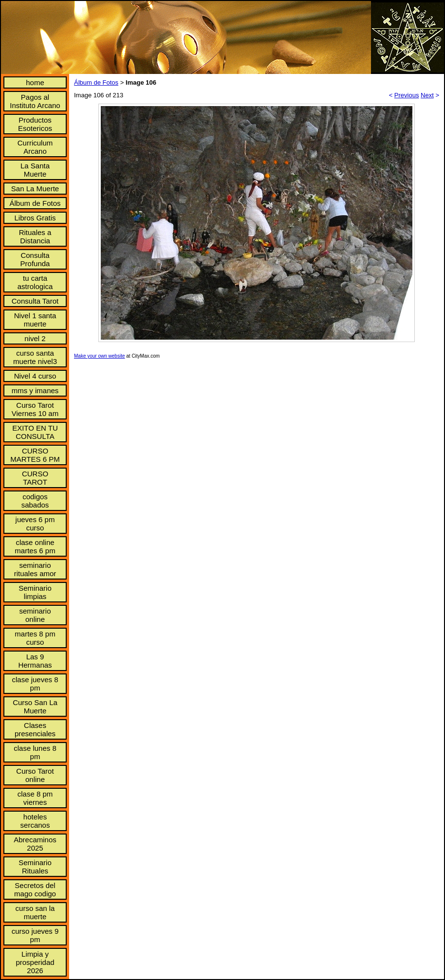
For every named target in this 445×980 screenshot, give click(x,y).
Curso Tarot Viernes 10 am (35, 409)
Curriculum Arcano (35, 147)
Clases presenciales (35, 729)
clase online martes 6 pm (35, 546)
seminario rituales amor (35, 569)
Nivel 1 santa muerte (35, 320)
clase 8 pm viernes (35, 798)
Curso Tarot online (35, 775)
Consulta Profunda (35, 259)
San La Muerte (35, 189)
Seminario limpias (35, 592)
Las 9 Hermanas (35, 661)
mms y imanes (35, 390)
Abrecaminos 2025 (35, 844)
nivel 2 (35, 338)
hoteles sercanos (35, 821)
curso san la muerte (35, 912)
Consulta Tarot (35, 301)
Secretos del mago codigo (35, 889)
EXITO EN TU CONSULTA (35, 432)
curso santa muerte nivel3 (35, 357)
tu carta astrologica (35, 282)
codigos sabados (35, 501)
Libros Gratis (35, 218)
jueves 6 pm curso (35, 524)
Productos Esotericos (35, 124)
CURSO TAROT (35, 478)
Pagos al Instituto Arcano (35, 101)
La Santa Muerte (35, 170)
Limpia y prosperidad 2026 (35, 962)
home (35, 82)
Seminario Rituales (35, 867)
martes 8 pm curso (35, 638)
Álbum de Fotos (35, 203)
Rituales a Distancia (35, 236)
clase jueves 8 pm (35, 684)
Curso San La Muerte (35, 707)
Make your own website (100, 356)
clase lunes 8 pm (35, 752)
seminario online (35, 615)
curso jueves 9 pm (35, 935)
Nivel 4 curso (35, 376)
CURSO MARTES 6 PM (35, 455)
